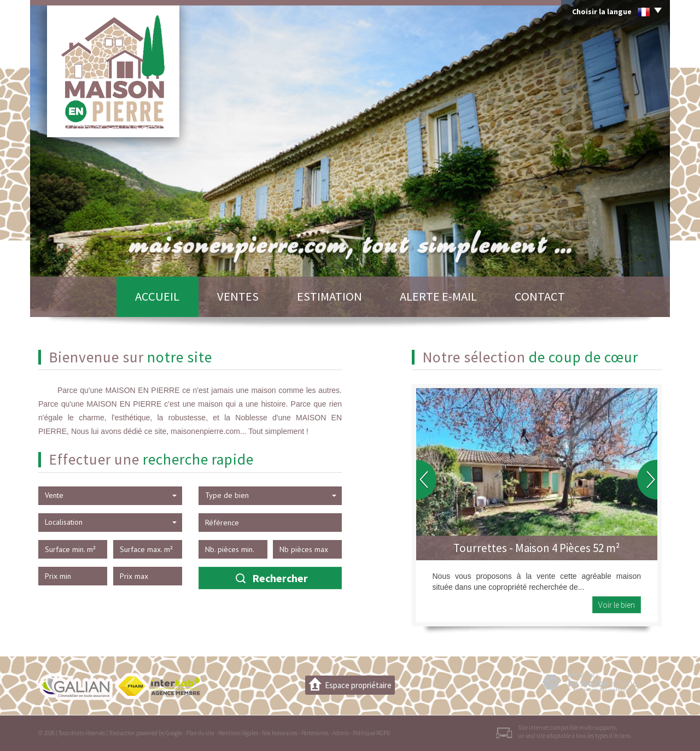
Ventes (238, 296)
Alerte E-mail (438, 296)
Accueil (157, 296)
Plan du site (200, 733)
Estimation (329, 296)
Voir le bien (617, 605)
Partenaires (315, 733)
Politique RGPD (371, 733)
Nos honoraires (280, 733)
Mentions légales (238, 733)
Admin (341, 733)
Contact (540, 296)
